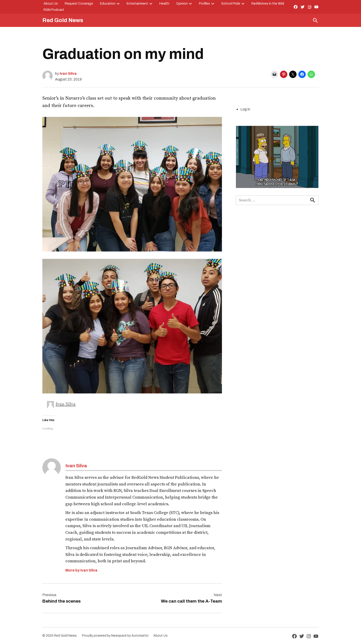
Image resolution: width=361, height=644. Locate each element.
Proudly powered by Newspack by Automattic (115, 636)
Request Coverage (79, 4)
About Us (51, 4)
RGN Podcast (54, 10)
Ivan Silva (68, 74)
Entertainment (137, 4)
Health (164, 4)
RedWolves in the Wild (268, 4)
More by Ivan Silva (81, 570)
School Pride (231, 4)
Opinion (182, 4)
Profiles (204, 4)
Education (108, 4)
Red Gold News (63, 20)
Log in (245, 109)
